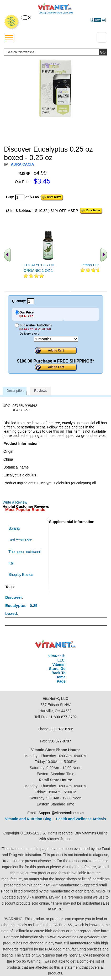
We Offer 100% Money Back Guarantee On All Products (12, 22)
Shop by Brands (22, 574)
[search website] (55, 52)
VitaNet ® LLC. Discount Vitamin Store (55, 644)
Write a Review (15, 502)
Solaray (14, 528)
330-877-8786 (62, 729)
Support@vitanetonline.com (61, 813)
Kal (11, 563)
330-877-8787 (59, 741)
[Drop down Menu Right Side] (102, 37)
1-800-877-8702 (64, 717)
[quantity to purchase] (20, 197)
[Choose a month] (56, 339)
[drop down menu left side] (9, 38)
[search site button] (103, 52)
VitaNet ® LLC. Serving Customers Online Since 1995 (55, 9)
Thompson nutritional (24, 551)
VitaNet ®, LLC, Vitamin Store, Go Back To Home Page (57, 669)
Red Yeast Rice (20, 540)
